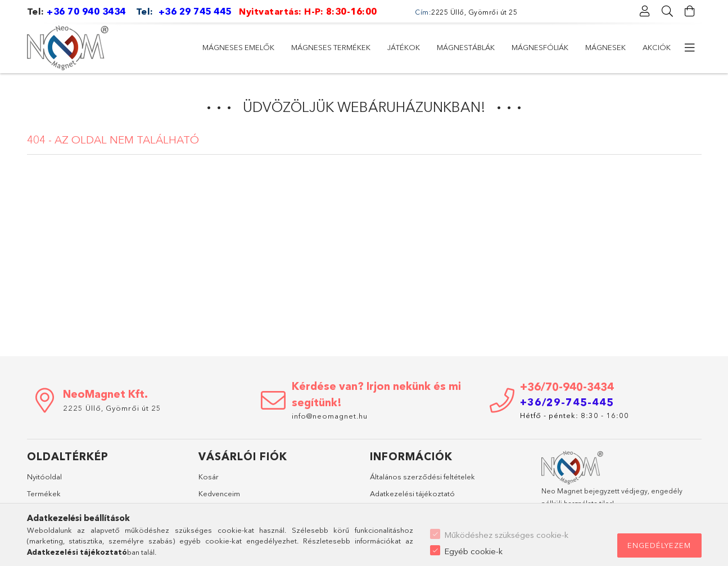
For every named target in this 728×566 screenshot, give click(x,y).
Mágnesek (268, 47)
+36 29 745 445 (195, 11)
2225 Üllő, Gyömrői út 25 (112, 408)
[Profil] (645, 11)
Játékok (469, 47)
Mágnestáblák (407, 47)
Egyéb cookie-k (473, 551)
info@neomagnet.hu (331, 416)
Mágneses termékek (542, 47)
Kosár (209, 477)
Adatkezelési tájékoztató (412, 493)
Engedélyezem (659, 545)
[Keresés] (668, 11)
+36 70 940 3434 (86, 11)
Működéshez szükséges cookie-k (506, 535)
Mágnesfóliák (333, 47)
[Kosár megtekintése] (690, 11)
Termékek (44, 493)
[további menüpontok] (690, 48)
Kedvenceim (219, 493)
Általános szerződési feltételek (422, 477)
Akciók (216, 47)
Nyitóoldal (44, 477)
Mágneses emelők (635, 47)
